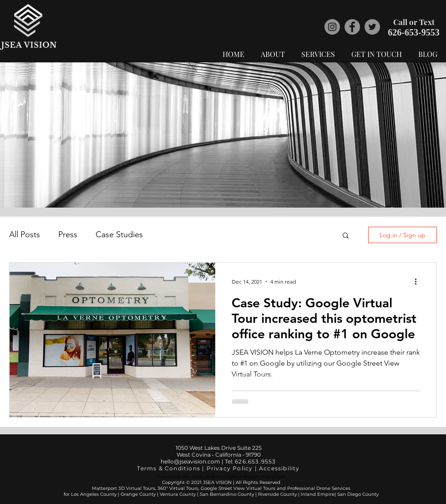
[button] (346, 236)
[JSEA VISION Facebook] (352, 27)
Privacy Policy (230, 468)
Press (68, 234)
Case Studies (119, 234)
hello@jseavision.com (191, 461)
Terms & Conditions (169, 468)
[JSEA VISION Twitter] (372, 27)
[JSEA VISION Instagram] (332, 27)
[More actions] (419, 281)
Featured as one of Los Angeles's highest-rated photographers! (221, 476)
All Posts (25, 234)
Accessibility (279, 468)
